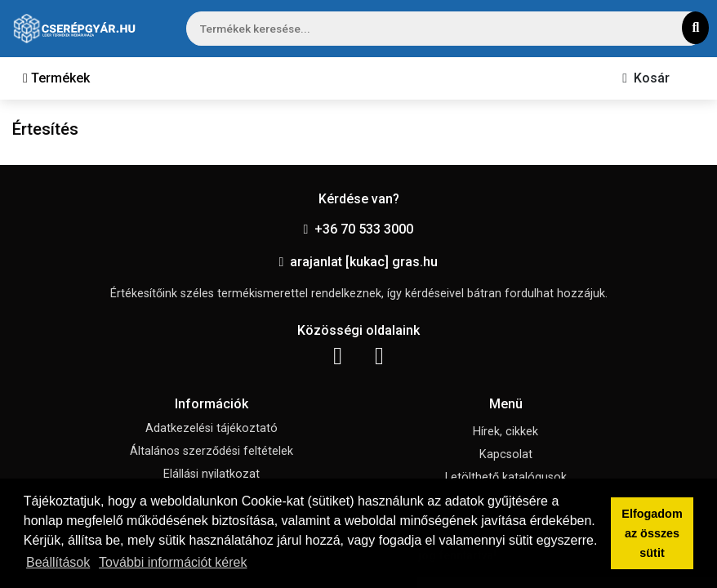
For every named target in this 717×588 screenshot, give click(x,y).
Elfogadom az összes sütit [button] (652, 533)
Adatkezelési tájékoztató (212, 428)
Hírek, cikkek (505, 432)
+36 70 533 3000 (359, 229)
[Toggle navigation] (56, 78)
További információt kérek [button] (173, 562)
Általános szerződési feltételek (212, 451)
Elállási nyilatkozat (212, 474)
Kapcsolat (506, 454)
